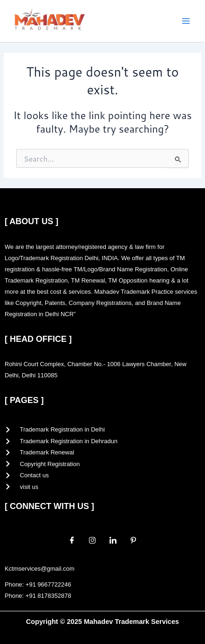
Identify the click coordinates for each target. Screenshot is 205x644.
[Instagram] (92, 540)
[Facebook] (72, 540)
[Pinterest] (133, 540)
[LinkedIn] (113, 540)
